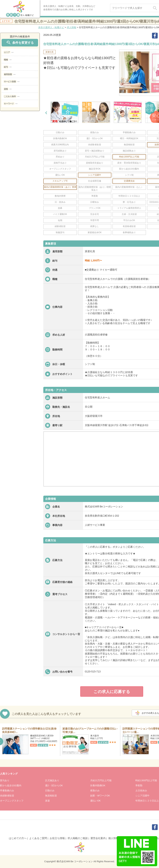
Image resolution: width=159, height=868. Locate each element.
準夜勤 (139, 785)
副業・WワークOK (100, 796)
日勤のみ (50, 791)
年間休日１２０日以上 (147, 801)
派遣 (47, 801)
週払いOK (95, 801)
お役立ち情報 (57, 838)
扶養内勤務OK (98, 785)
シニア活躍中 (142, 796)
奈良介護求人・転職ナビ (51, 27)
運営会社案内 (98, 838)
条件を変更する (20, 43)
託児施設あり (52, 780)
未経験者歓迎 (7, 796)
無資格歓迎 (51, 796)
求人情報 (71, 27)
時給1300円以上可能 (146, 780)
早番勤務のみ (7, 791)
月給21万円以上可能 (101, 780)
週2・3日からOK (54, 785)
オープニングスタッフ (12, 801)
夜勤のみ (95, 791)
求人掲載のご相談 (78, 838)
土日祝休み (141, 791)
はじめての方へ (18, 838)
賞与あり (5, 780)
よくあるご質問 (38, 838)
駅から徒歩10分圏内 (11, 785)
